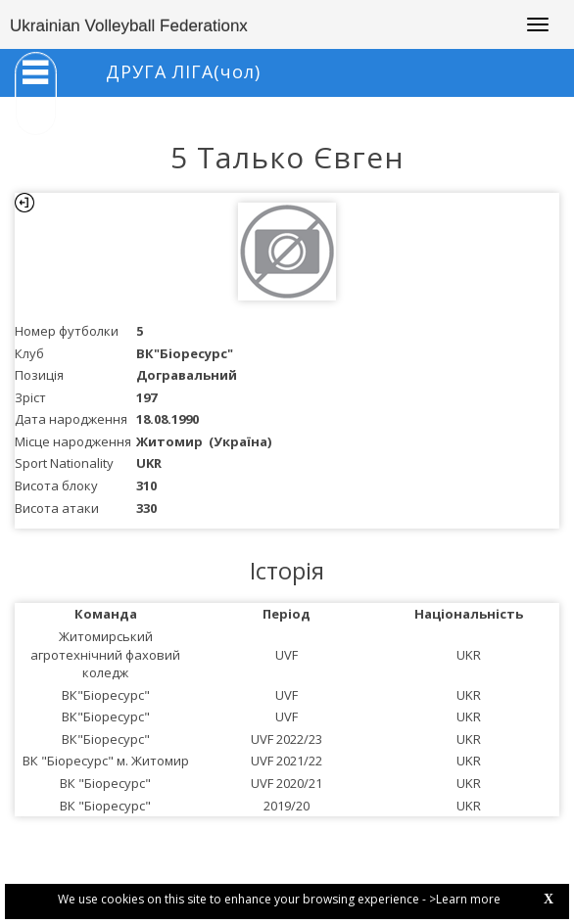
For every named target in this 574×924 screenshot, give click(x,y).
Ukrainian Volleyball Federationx (129, 26)
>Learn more (465, 899)
